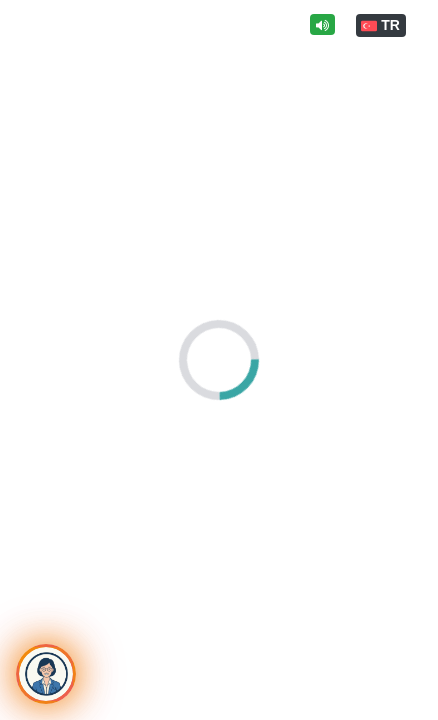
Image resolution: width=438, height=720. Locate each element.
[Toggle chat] (46, 674)
